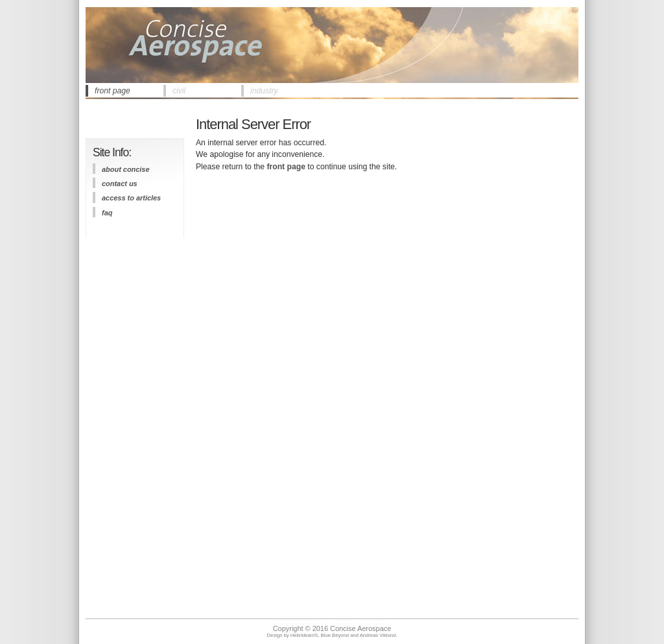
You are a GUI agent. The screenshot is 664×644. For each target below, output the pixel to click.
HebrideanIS (304, 635)
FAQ (107, 213)
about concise (126, 169)
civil (179, 91)
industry (264, 91)
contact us (120, 184)
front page (113, 91)
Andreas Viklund (378, 635)
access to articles (131, 198)
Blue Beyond (335, 635)
